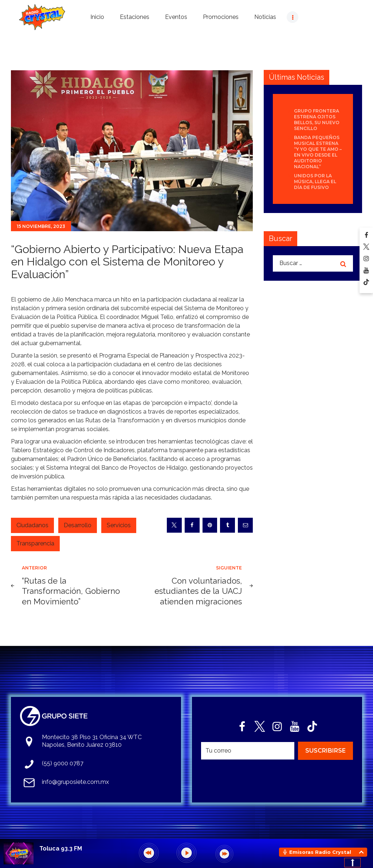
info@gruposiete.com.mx (75, 782)
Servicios (119, 525)
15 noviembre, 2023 (41, 226)
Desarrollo (78, 525)
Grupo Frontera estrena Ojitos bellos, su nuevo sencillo (317, 120)
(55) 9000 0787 (63, 763)
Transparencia (35, 543)
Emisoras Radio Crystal (320, 852)
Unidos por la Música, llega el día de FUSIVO (315, 182)
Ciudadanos (32, 525)
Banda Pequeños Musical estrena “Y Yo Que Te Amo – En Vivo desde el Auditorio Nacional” (318, 152)
